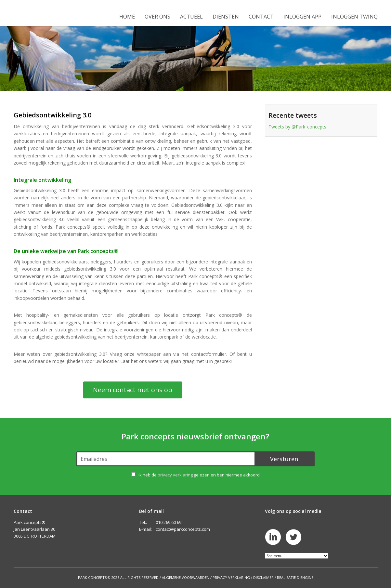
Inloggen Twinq (354, 17)
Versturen (284, 459)
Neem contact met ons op (133, 390)
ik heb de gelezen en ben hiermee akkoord (199, 475)
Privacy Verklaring (231, 577)
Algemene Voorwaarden (186, 577)
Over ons (157, 17)
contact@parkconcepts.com (183, 529)
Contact (261, 17)
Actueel (191, 17)
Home (127, 17)
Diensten (226, 17)
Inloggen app (302, 17)
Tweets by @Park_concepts (297, 127)
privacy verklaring (175, 475)
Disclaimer (263, 577)
